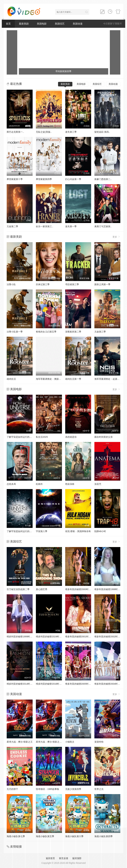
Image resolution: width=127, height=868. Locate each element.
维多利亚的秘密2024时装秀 (50, 637)
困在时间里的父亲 (104, 437)
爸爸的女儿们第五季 (46, 332)
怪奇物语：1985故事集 (48, 789)
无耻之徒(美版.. (44, 132)
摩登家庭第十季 (15, 179)
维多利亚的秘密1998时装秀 (108, 589)
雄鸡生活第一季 (73, 379)
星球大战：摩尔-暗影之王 (20, 742)
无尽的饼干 (12, 789)
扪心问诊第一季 (73, 179)
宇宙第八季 (42, 531)
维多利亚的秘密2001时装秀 (79, 637)
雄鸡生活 (11, 379)
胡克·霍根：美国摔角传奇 (78, 531)
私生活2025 (42, 437)
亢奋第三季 (100, 332)
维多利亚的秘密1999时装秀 (21, 637)
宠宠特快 (99, 742)
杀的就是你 (71, 437)
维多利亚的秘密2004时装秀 (108, 684)
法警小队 (11, 284)
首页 (8, 24)
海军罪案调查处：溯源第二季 (51, 379)
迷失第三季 (71, 132)
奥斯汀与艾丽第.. (103, 226)
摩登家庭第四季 (44, 179)
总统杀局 (11, 484)
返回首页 (50, 858)
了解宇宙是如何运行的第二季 (22, 437)
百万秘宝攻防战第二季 (18, 589)
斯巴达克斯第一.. (15, 132)
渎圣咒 (98, 484)
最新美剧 (24, 24)
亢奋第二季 (12, 226)
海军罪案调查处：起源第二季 (109, 379)
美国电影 (42, 24)
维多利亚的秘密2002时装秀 (108, 637)
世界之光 (99, 789)
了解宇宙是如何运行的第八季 (22, 531)
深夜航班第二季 (73, 332)
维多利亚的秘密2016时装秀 (50, 684)
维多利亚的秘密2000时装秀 (79, 589)
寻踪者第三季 (72, 284)
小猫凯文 (70, 742)
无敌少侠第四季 (73, 789)
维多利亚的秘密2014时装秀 (21, 684)
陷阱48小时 (100, 531)
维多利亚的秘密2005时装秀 (79, 684)
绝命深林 (70, 484)
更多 (116, 237)
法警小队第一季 (15, 332)
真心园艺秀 (42, 589)
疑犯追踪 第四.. (102, 132)
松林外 (39, 484)
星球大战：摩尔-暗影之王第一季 (52, 742)
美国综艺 (60, 24)
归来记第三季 (43, 284)
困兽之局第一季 (102, 284)
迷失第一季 (71, 226)
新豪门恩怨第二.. (103, 179)
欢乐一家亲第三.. (45, 226)
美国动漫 (78, 24)
